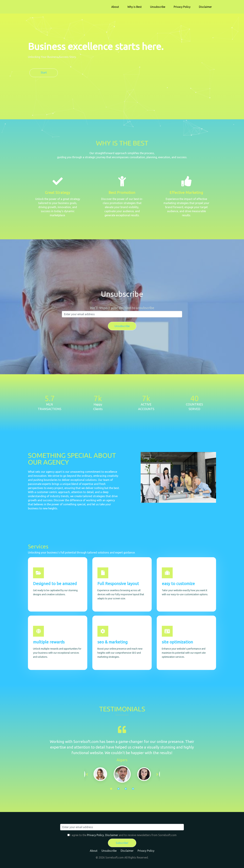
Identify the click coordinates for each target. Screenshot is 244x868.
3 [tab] (126, 789)
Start (44, 72)
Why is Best (135, 7)
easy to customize (178, 584)
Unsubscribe (158, 7)
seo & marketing (113, 642)
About (115, 7)
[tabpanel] (122, 774)
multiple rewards (49, 642)
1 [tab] (111, 789)
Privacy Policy (182, 7)
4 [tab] (133, 789)
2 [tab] (118, 789)
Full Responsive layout (118, 584)
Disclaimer (205, 7)
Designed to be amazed (55, 584)
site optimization (177, 642)
